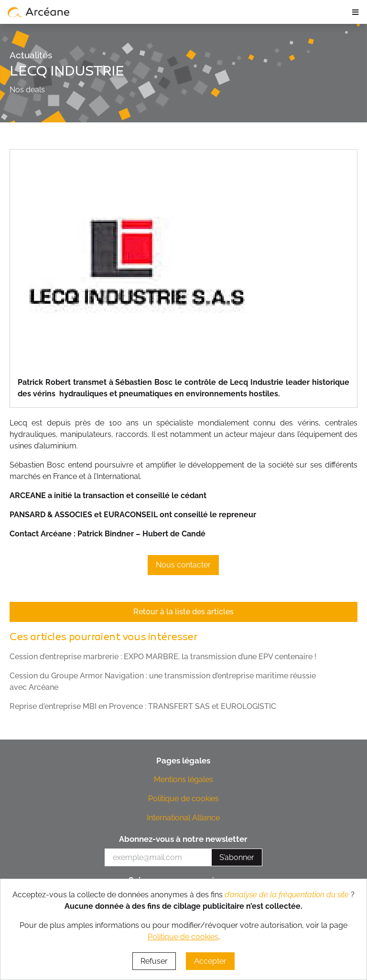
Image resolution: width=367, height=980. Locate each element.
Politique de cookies (183, 799)
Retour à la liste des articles (183, 612)
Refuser (154, 961)
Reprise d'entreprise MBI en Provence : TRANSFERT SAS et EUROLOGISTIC (143, 706)
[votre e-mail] (158, 857)
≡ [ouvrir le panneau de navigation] (355, 12)
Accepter (210, 961)
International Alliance (183, 818)
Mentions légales (183, 779)
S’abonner (237, 857)
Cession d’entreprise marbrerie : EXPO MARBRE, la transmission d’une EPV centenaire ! (163, 657)
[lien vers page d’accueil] (39, 12)
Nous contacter (183, 565)
